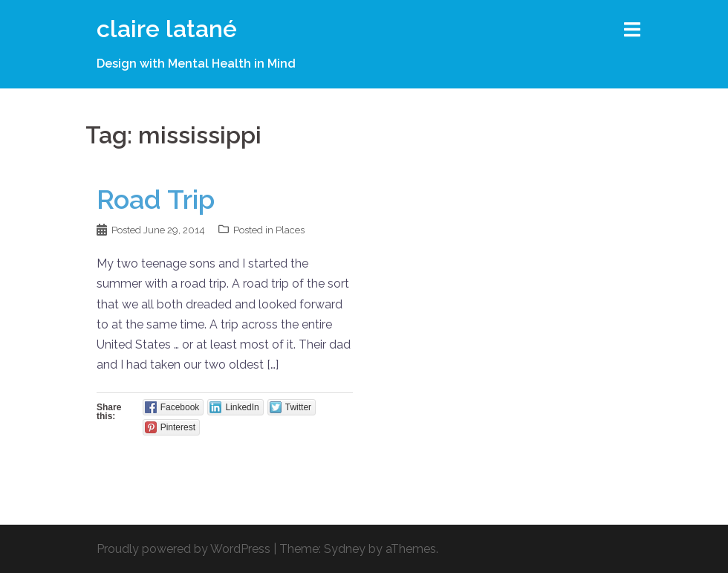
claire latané (167, 29)
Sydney (345, 549)
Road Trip (156, 199)
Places (290, 230)
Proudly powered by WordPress (183, 549)
